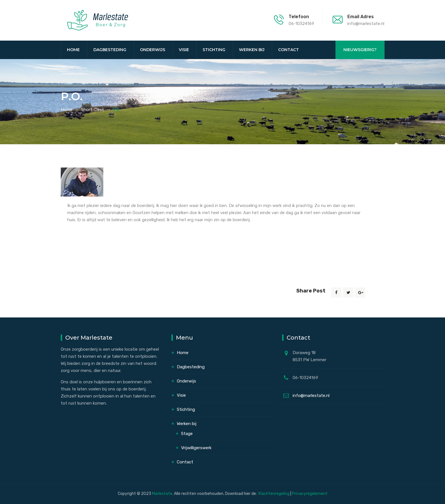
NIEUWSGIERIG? (360, 50)
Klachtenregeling (274, 494)
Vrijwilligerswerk (196, 448)
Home (73, 50)
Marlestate (162, 494)
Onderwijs (153, 50)
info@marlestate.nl (311, 396)
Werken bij (252, 50)
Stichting (214, 50)
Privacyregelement (310, 494)
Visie (184, 50)
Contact (288, 50)
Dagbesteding (110, 50)
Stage (187, 434)
